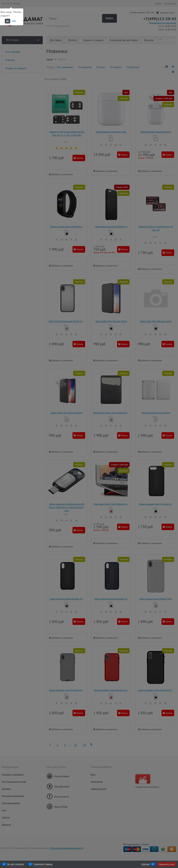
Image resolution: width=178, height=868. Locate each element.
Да (8, 21)
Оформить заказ (167, 864)
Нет (14, 21)
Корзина (146, 864)
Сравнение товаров (43, 864)
